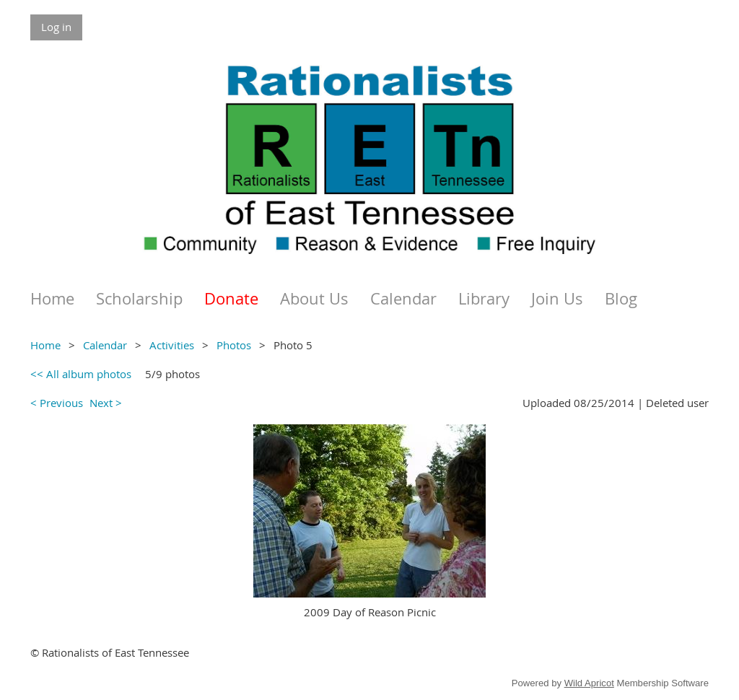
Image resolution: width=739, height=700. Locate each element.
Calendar (105, 345)
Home (45, 345)
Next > (106, 403)
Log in (56, 27)
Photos (234, 345)
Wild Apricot (589, 683)
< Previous (57, 403)
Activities (172, 345)
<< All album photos (81, 374)
